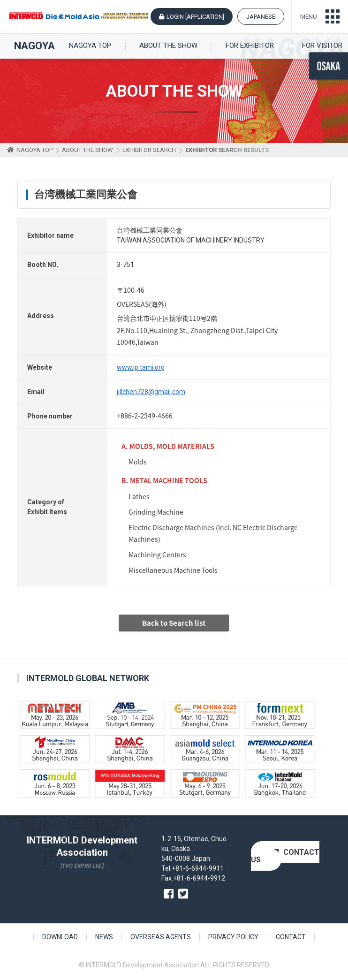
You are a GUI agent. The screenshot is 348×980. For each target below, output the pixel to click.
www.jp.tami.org (141, 367)
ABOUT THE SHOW (168, 46)
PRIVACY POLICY (233, 937)
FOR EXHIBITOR (250, 46)
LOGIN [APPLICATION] (195, 17)
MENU (309, 17)
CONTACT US (285, 856)
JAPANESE (261, 17)
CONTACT (291, 937)
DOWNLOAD (60, 937)
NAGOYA (34, 46)
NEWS (104, 937)
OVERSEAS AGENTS (161, 937)
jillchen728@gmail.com (151, 392)
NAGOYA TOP (90, 46)
